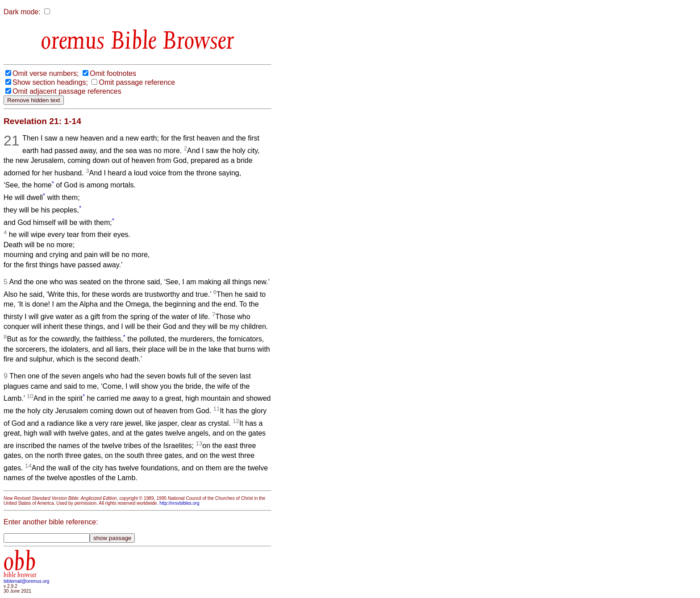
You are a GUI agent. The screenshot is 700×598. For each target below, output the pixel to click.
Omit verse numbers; (46, 73)
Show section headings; (50, 82)
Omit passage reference (137, 82)
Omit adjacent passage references (67, 91)
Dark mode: (22, 12)
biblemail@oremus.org (27, 581)
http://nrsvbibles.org (179, 503)
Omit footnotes (113, 73)
